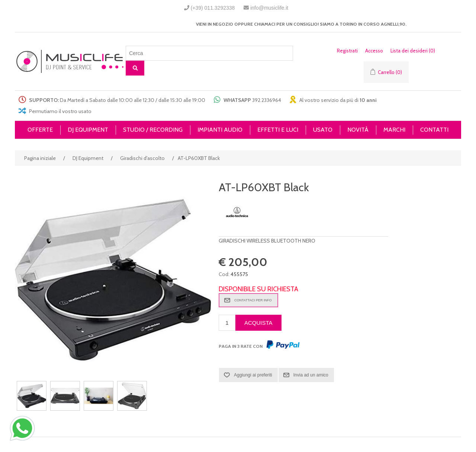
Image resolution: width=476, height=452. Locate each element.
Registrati (347, 51)
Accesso (374, 51)
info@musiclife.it (269, 8)
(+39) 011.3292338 (213, 8)
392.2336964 (267, 100)
